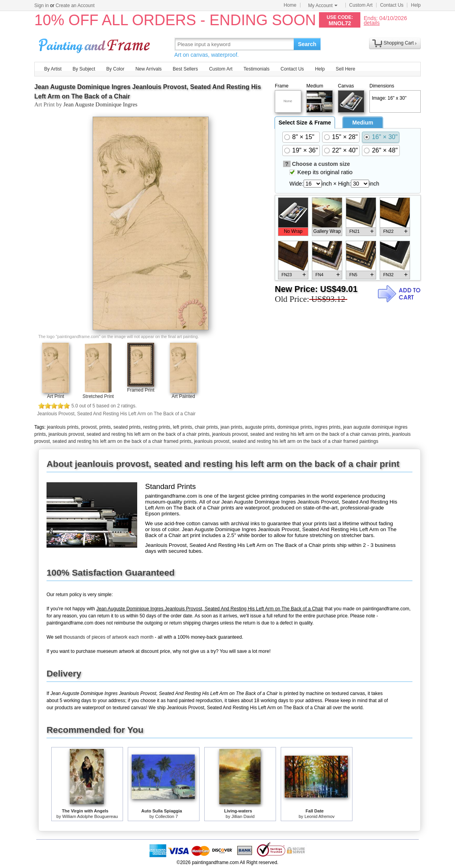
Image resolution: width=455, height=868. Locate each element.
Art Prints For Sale (95, 44)
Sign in (42, 6)
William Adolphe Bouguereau (90, 816)
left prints (183, 427)
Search (307, 44)
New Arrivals (148, 69)
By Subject (84, 69)
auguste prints (260, 427)
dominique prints (295, 427)
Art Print (55, 396)
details (371, 23)
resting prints (157, 427)
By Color (115, 69)
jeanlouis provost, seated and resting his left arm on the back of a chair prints (129, 434)
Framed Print (141, 390)
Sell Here (346, 69)
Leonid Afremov (319, 816)
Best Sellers (185, 69)
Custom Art (361, 5)
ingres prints (327, 427)
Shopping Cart (399, 43)
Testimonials (256, 69)
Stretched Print (98, 396)
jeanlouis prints (63, 427)
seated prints (127, 427)
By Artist (53, 69)
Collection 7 (167, 816)
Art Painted (183, 396)
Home (290, 5)
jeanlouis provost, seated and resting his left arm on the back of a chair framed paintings (286, 441)
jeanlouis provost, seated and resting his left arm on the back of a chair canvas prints (301, 434)
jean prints (231, 427)
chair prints (206, 427)
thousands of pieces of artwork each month (108, 637)
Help (416, 5)
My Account (323, 6)
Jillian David (243, 816)
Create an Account (75, 6)
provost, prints (96, 427)
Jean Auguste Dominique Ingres (101, 104)
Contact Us (392, 5)
